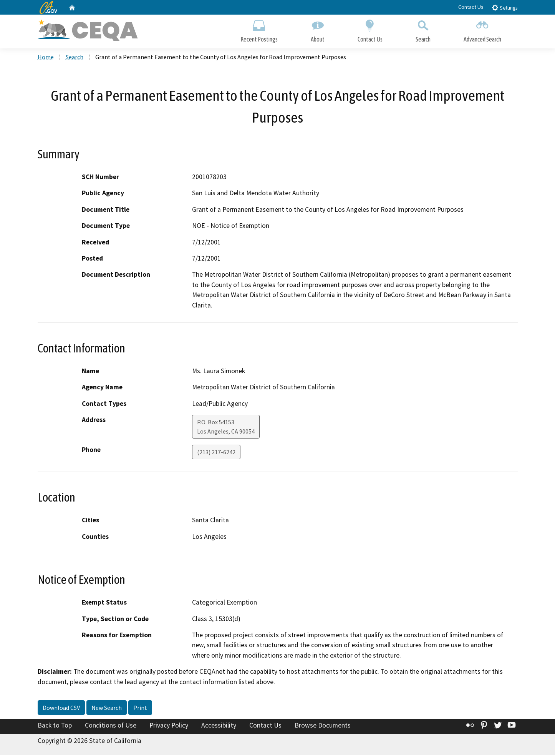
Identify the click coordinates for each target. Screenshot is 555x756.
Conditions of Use (111, 727)
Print (140, 709)
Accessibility (219, 727)
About (318, 30)
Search (423, 30)
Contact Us (471, 7)
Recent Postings (259, 30)
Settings (504, 7)
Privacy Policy (169, 727)
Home (46, 58)
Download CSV (61, 709)
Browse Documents (323, 727)
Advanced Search (482, 30)
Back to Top (55, 727)
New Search (107, 709)
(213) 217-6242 (216, 454)
